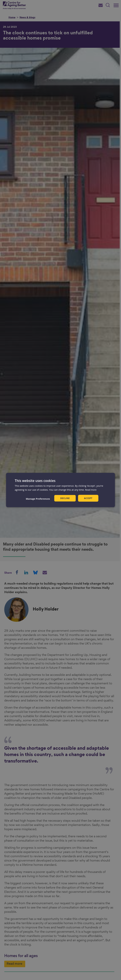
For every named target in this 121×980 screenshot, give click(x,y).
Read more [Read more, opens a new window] (91, 490)
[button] (38, 499)
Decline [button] (65, 498)
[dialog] (60, 490)
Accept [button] (88, 498)
